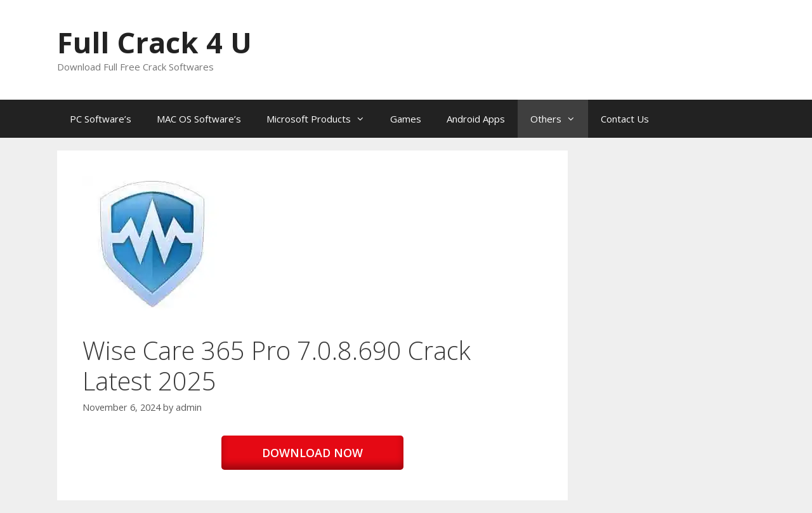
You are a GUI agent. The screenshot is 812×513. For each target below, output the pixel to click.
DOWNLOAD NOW (312, 453)
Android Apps (476, 119)
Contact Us (625, 119)
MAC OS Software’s (199, 119)
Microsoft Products (322, 119)
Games (406, 119)
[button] (151, 245)
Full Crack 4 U (154, 42)
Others (559, 119)
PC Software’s (101, 119)
